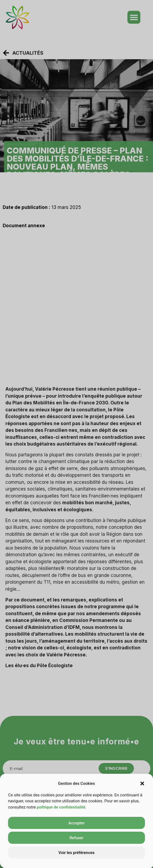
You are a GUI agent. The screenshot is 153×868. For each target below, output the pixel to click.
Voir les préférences (76, 853)
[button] (142, 783)
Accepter (76, 823)
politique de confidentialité (61, 807)
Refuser (76, 838)
